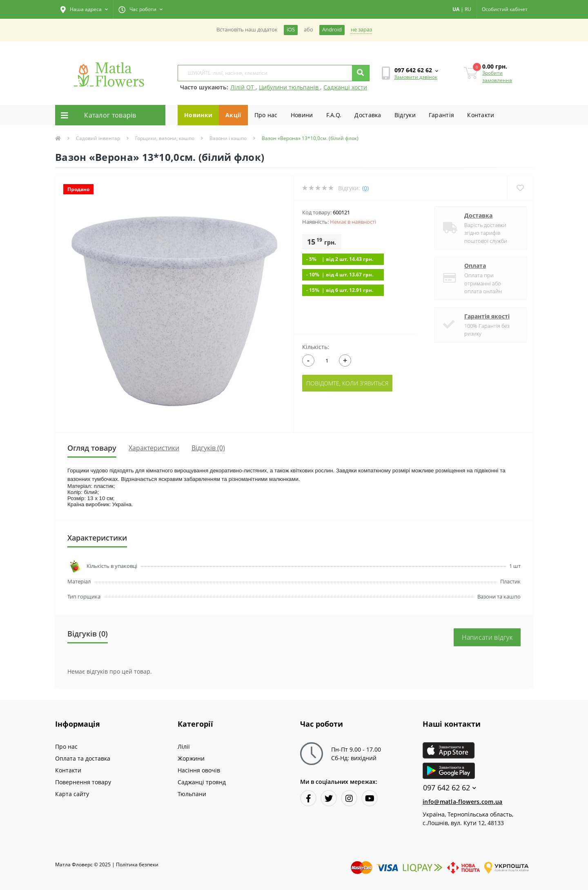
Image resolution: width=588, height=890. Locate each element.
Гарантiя (441, 115)
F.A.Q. (334, 115)
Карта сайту (72, 794)
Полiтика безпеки (137, 864)
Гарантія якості (487, 316)
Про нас (266, 115)
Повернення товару (83, 782)
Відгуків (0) (208, 448)
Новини (302, 115)
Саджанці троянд (202, 782)
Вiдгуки (405, 115)
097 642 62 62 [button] (450, 788)
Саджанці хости (345, 87)
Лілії (184, 746)
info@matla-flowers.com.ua (463, 802)
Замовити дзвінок (416, 77)
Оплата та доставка (83, 758)
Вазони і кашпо (228, 138)
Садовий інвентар (98, 138)
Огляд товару (92, 448)
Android (332, 30)
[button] (84, 9)
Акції (233, 115)
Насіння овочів (199, 770)
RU (468, 9)
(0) (365, 188)
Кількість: (316, 347)
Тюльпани (192, 794)
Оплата (475, 266)
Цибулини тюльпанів (290, 87)
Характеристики (154, 448)
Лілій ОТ (243, 87)
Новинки (198, 115)
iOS (291, 30)
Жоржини (191, 758)
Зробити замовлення (497, 77)
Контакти (481, 115)
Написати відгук (487, 637)
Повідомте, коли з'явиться (347, 383)
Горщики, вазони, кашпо (165, 138)
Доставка (368, 115)
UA (456, 9)
